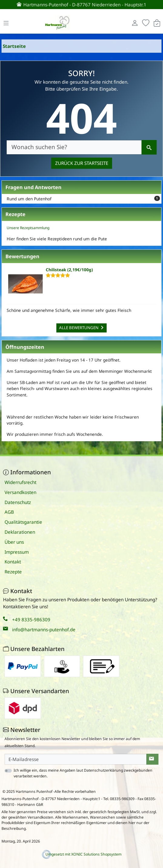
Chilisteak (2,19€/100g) (69, 270)
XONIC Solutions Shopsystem (96, 854)
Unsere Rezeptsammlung (28, 228)
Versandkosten (20, 492)
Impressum (17, 552)
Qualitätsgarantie (23, 522)
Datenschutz (18, 502)
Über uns (14, 542)
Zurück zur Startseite (82, 163)
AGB (9, 512)
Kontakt (13, 562)
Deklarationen (20, 532)
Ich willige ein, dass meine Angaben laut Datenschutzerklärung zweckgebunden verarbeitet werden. (83, 773)
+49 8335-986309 (31, 619)
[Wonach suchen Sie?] (74, 147)
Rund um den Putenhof (83, 199)
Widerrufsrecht (20, 482)
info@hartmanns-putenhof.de (44, 629)
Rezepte (13, 572)
